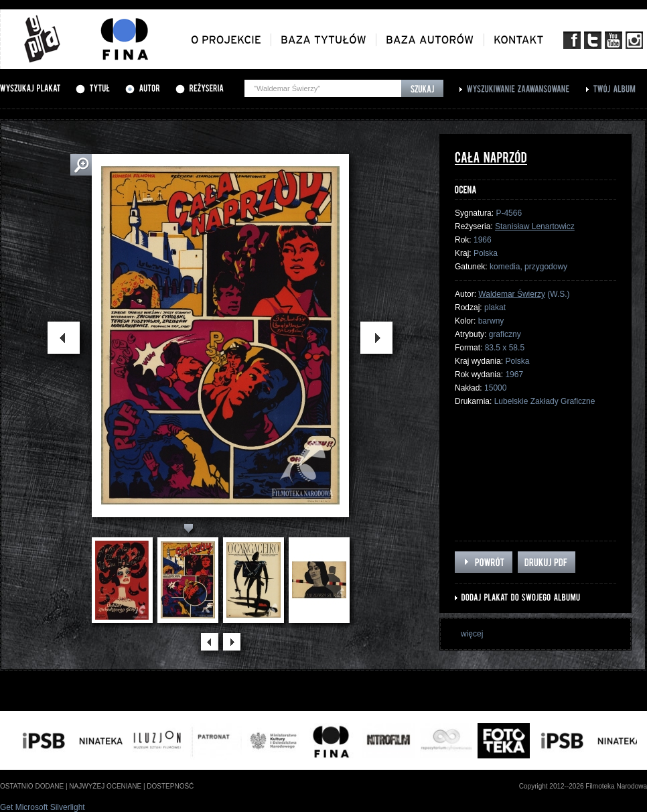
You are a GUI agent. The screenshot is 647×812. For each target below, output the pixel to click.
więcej (472, 634)
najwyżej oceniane (105, 786)
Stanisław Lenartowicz (535, 226)
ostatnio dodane (32, 786)
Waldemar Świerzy (512, 294)
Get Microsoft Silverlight (43, 807)
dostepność (170, 786)
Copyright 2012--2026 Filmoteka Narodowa (583, 786)
